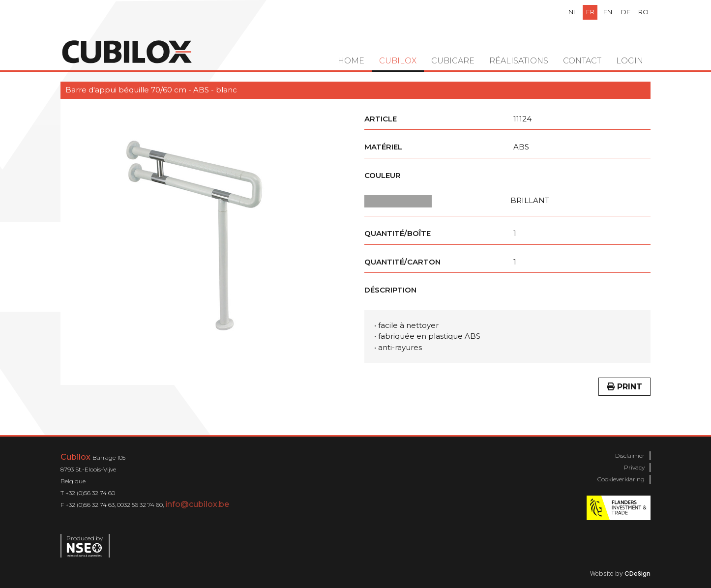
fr (590, 12)
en (608, 12)
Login (630, 61)
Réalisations (519, 61)
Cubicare (453, 61)
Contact (582, 61)
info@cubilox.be (197, 504)
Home (351, 61)
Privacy (634, 467)
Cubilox (398, 61)
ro (643, 12)
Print (624, 387)
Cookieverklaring (621, 479)
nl (573, 12)
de (626, 12)
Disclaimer (630, 456)
